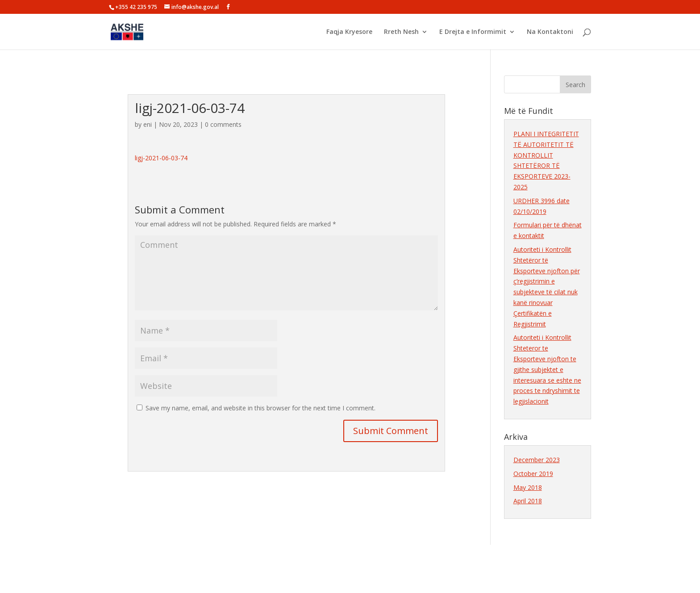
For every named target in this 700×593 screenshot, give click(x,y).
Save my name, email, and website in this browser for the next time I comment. (260, 408)
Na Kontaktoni (550, 32)
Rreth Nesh (401, 32)
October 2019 (533, 474)
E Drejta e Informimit (473, 32)
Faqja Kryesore (349, 32)
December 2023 (537, 460)
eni (148, 124)
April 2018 (528, 501)
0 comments (223, 124)
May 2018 (528, 487)
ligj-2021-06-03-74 (161, 158)
